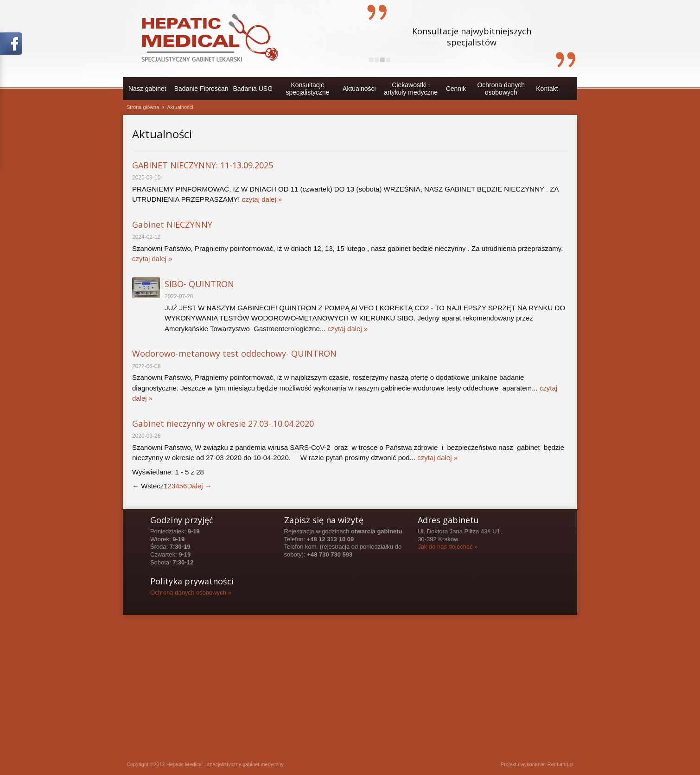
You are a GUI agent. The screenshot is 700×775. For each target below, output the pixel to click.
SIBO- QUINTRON (199, 284)
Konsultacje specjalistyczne (308, 89)
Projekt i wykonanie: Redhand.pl (537, 764)
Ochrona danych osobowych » (191, 592)
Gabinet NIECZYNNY (172, 224)
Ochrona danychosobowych (501, 89)
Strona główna (143, 107)
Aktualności (359, 89)
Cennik (456, 89)
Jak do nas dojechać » (448, 547)
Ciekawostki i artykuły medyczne (411, 89)
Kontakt (547, 89)
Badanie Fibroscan (201, 89)
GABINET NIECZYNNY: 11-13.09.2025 (203, 165)
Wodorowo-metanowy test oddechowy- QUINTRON (234, 353)
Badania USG (253, 89)
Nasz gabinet (147, 89)
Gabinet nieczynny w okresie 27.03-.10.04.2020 (223, 423)
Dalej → (199, 486)
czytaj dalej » (262, 199)
